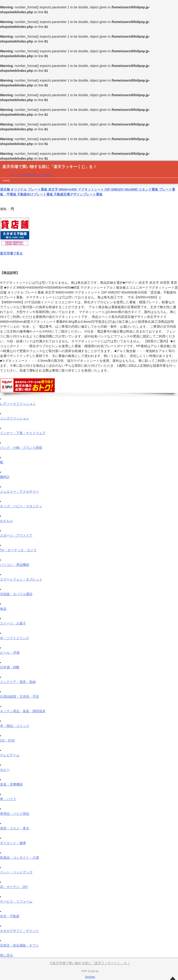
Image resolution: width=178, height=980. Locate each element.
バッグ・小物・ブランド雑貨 (21, 448)
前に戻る (6, 955)
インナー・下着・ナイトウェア (23, 433)
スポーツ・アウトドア (16, 535)
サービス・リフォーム (16, 901)
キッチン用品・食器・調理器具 (23, 711)
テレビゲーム (10, 755)
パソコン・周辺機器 (15, 565)
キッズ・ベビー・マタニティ (21, 506)
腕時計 (5, 477)
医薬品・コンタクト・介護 (19, 858)
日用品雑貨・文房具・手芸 (19, 696)
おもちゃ (6, 521)
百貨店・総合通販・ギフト (19, 945)
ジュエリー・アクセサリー (19, 492)
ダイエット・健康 (13, 843)
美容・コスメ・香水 (15, 828)
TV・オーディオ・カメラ (18, 550)
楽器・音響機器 (11, 784)
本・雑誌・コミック (15, 726)
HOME (6, 181)
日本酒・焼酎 (10, 667)
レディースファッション (18, 404)
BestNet (90, 977)
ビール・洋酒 (10, 653)
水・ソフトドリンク (15, 638)
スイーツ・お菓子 (13, 623)
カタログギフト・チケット (19, 931)
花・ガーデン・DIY (14, 887)
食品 (3, 609)
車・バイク (8, 799)
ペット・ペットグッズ (16, 872)
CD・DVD (7, 740)
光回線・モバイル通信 (16, 594)
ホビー (5, 770)
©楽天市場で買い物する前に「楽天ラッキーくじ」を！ (90, 963)
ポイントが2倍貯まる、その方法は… (33, 175)
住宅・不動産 (10, 916)
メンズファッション (15, 418)
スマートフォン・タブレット (21, 579)
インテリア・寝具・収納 (18, 682)
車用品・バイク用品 (15, 814)
